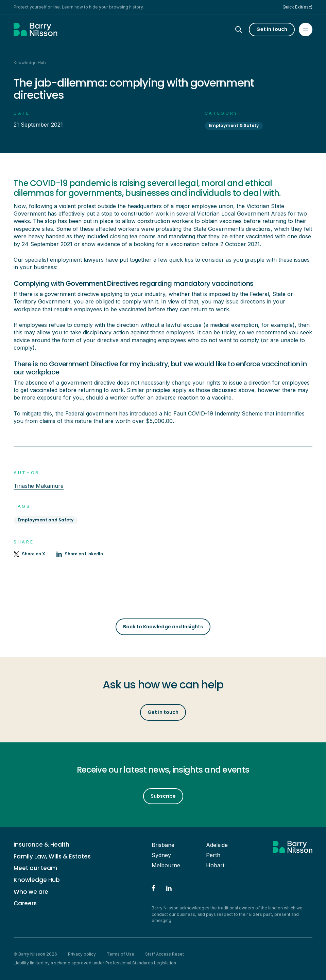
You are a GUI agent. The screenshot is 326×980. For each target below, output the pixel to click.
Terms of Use (121, 954)
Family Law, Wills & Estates (52, 857)
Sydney (161, 855)
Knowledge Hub (37, 880)
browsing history (126, 7)
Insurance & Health (41, 845)
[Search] (245, 30)
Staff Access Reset (165, 954)
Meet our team (35, 868)
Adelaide (217, 845)
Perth (213, 855)
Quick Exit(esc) (297, 7)
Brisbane (163, 845)
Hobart (215, 865)
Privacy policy (82, 954)
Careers (25, 903)
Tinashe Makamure (39, 486)
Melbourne (166, 865)
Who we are (31, 892)
